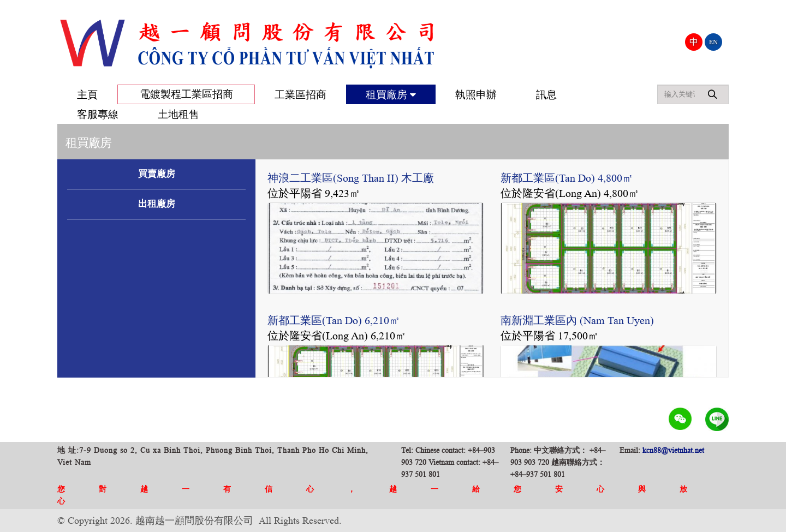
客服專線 (98, 114)
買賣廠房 (157, 174)
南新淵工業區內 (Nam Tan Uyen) (577, 320)
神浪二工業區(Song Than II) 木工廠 (351, 178)
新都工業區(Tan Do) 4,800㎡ (567, 178)
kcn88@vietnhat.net (673, 450)
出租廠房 (157, 204)
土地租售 (178, 114)
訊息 (546, 95)
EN (713, 42)
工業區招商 (300, 95)
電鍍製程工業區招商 (186, 94)
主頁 (87, 95)
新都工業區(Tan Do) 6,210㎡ (334, 320)
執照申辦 (476, 95)
